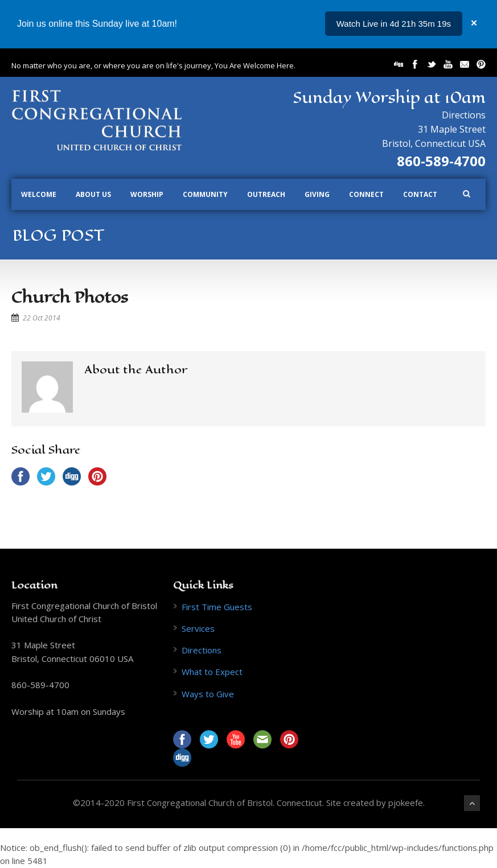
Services (198, 628)
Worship (147, 194)
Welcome (39, 194)
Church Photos (70, 297)
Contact (420, 194)
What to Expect (212, 672)
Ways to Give (208, 694)
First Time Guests (217, 607)
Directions (464, 115)
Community (205, 194)
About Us (93, 194)
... (447, 24)
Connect (366, 194)
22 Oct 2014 (42, 318)
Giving (317, 194)
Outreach (266, 194)
